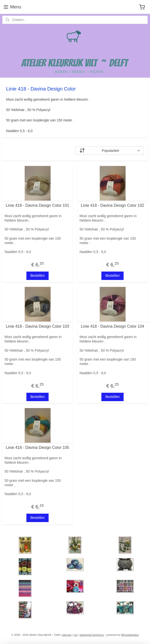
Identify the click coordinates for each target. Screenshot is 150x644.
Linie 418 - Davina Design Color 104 (112, 326)
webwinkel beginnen (92, 635)
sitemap (67, 635)
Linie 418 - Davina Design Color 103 (37, 326)
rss (76, 635)
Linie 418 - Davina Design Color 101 (37, 205)
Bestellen (37, 276)
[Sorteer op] (109, 151)
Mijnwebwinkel (130, 635)
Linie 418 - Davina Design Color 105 (37, 448)
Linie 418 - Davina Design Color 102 (112, 205)
